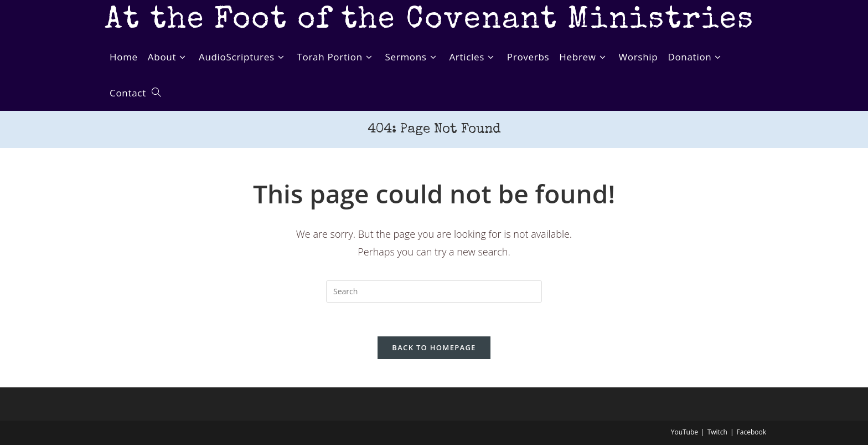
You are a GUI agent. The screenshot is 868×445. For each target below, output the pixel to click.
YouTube (684, 432)
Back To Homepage (434, 347)
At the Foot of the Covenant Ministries (429, 21)
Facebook (751, 432)
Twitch (717, 432)
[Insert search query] (434, 291)
